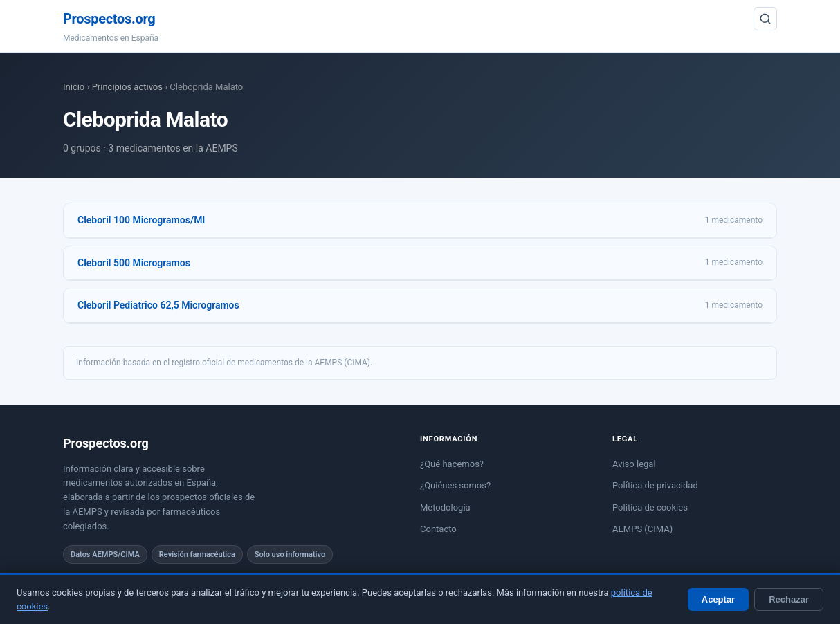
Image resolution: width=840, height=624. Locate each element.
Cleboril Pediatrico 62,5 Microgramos (158, 305)
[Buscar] (765, 19)
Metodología (445, 507)
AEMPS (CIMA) (642, 529)
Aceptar (718, 599)
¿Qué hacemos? (452, 464)
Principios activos (127, 87)
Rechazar (789, 599)
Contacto (438, 529)
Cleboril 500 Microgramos (134, 263)
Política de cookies (650, 507)
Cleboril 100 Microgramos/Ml (141, 220)
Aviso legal (634, 464)
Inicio (74, 87)
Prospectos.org (109, 19)
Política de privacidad (655, 485)
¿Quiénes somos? (455, 485)
